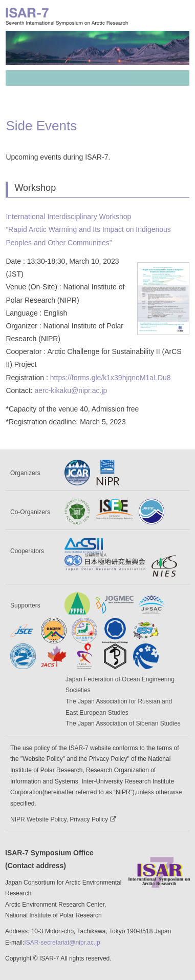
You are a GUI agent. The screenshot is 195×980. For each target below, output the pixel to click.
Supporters (25, 605)
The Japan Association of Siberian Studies (123, 723)
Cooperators (27, 551)
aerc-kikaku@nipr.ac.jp (71, 390)
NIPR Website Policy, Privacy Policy (63, 819)
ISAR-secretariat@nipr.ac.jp (62, 943)
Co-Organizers (30, 512)
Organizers (25, 473)
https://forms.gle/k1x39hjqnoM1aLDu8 (111, 378)
